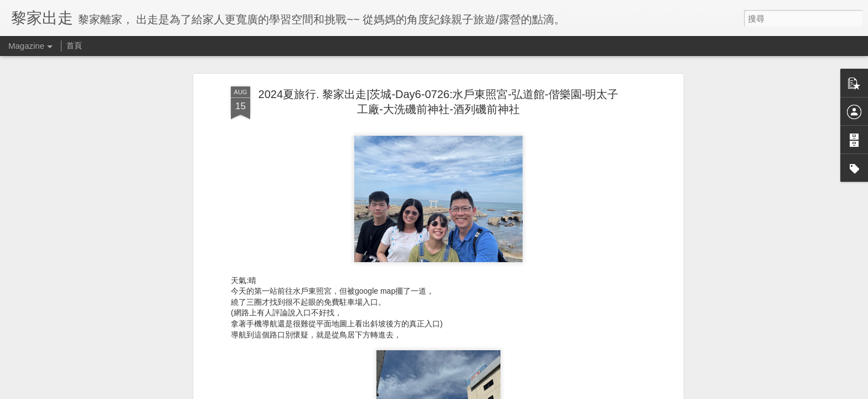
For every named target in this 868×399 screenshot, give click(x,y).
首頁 (74, 45)
